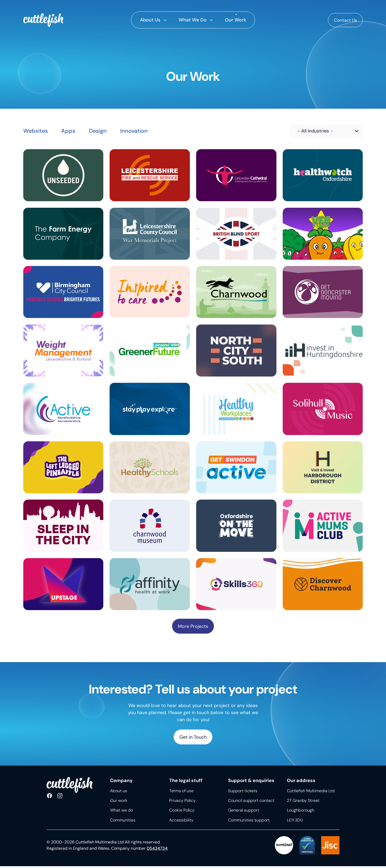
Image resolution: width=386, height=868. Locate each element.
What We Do (193, 20)
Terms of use (181, 793)
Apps (72, 131)
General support (244, 812)
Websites (37, 131)
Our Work (235, 20)
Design (104, 131)
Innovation (143, 131)
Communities (123, 822)
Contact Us (344, 20)
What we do (121, 812)
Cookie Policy (182, 812)
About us (119, 793)
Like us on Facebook (49, 798)
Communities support (249, 822)
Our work (119, 803)
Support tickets (243, 793)
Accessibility (181, 822)
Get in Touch (193, 739)
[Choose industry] (327, 131)
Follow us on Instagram (60, 798)
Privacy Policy (182, 803)
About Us (150, 20)
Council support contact (251, 803)
